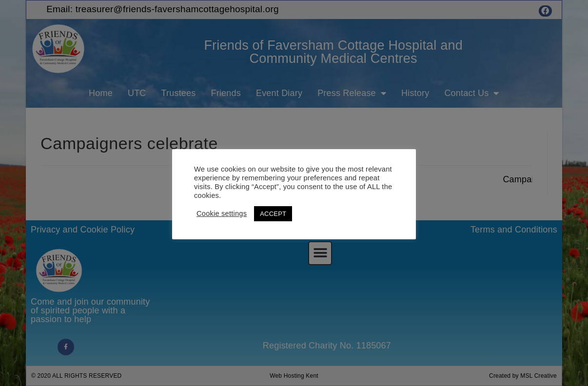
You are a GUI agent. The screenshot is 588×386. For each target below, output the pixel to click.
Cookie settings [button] (222, 213)
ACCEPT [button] (273, 214)
